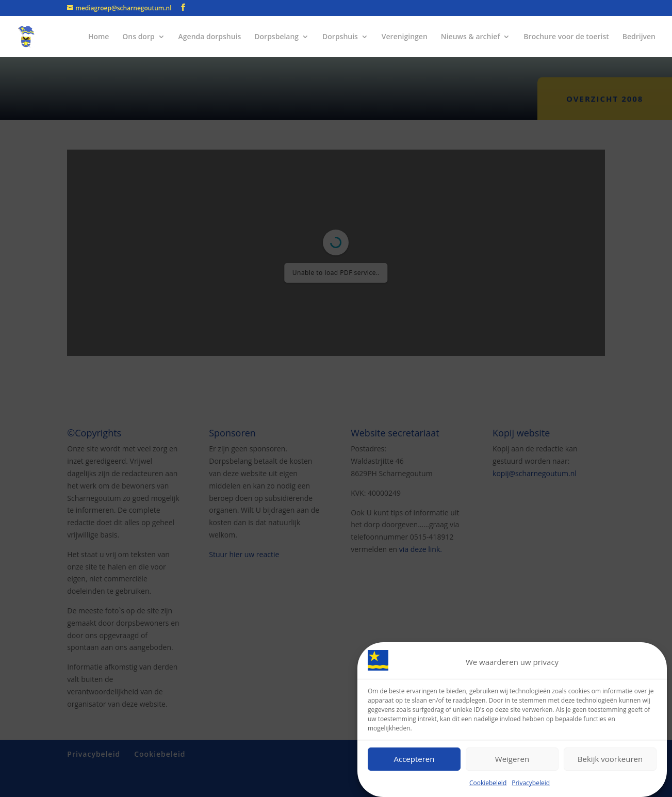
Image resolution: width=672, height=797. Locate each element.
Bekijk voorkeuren (610, 760)
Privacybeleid (531, 783)
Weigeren (512, 760)
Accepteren (414, 760)
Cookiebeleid (488, 783)
